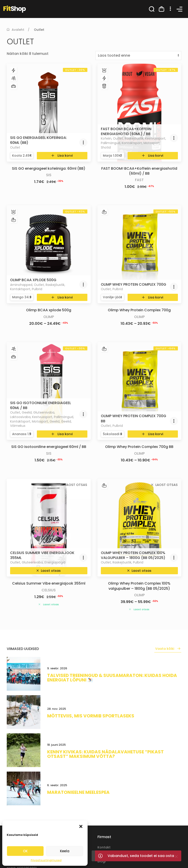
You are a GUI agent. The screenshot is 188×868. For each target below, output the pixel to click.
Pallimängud (111, 143)
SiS (49, 175)
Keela (65, 851)
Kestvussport (155, 138)
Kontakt (104, 847)
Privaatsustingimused (46, 860)
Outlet (15, 147)
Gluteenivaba (44, 412)
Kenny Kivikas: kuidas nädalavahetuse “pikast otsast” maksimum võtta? (105, 754)
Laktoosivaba (20, 417)
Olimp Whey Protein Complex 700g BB (134, 418)
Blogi (102, 861)
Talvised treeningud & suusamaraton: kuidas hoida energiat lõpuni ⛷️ (112, 678)
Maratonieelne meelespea (78, 792)
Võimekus (18, 426)
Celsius (49, 590)
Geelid (27, 412)
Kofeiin (106, 138)
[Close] (176, 857)
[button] (81, 826)
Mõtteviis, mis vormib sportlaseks (91, 716)
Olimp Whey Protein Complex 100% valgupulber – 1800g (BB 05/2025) (133, 555)
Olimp (49, 317)
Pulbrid (37, 289)
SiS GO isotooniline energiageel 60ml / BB (41, 405)
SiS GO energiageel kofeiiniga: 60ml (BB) (39, 140)
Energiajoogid (55, 562)
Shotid (106, 147)
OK (25, 851)
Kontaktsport (132, 143)
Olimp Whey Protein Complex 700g (134, 284)
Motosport (152, 143)
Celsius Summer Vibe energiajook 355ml (42, 555)
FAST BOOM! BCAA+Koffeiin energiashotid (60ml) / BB (126, 131)
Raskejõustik (134, 138)
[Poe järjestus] (138, 56)
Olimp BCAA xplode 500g (33, 280)
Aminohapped (21, 285)
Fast (139, 180)
